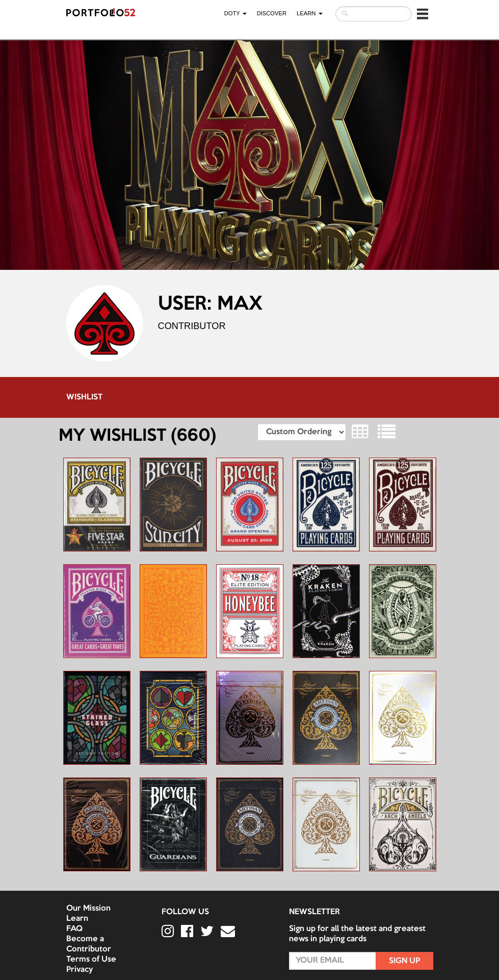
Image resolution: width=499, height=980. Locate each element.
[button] (423, 14)
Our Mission (88, 909)
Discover (272, 13)
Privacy (80, 970)
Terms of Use (91, 960)
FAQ (74, 929)
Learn (77, 919)
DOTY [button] (235, 13)
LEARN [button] (309, 13)
